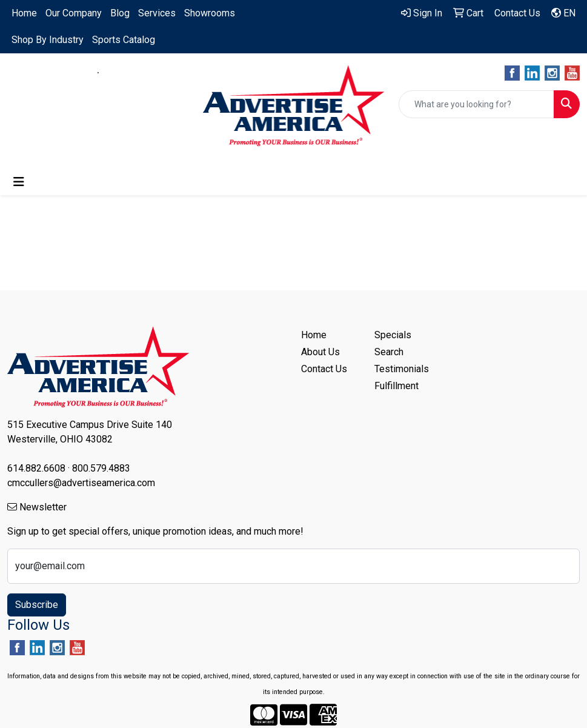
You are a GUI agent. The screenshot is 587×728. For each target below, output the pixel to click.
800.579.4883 (138, 73)
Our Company (74, 13)
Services (157, 13)
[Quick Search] (476, 104)
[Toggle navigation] (19, 182)
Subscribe (37, 605)
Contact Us (324, 369)
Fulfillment (396, 386)
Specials (393, 335)
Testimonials (402, 369)
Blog (120, 13)
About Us (320, 352)
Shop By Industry (48, 40)
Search (389, 352)
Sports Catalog (124, 40)
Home (24, 13)
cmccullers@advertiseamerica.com (98, 87)
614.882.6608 (58, 73)
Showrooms (210, 13)
